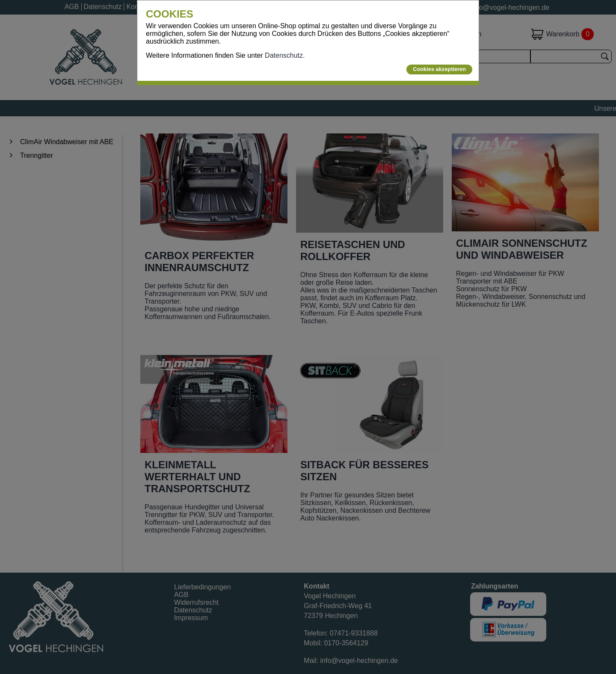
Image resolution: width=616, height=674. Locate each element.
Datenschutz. (285, 55)
